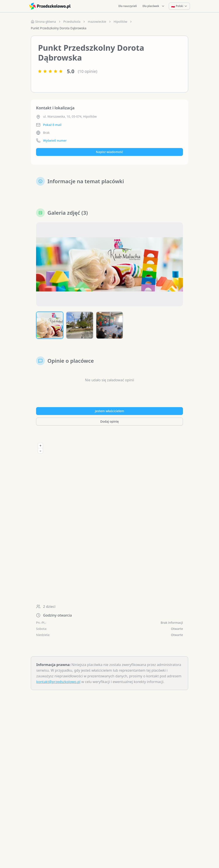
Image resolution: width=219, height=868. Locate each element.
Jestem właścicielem (109, 411)
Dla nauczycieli (128, 6)
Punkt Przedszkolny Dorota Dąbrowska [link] (59, 28)
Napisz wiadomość (109, 152)
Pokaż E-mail (52, 125)
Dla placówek (154, 6)
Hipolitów (121, 22)
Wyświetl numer (55, 140)
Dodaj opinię (109, 421)
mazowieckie (97, 22)
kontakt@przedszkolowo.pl (58, 682)
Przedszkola (72, 22)
